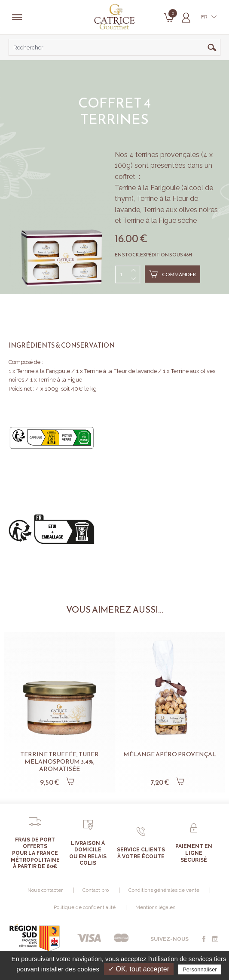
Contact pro (96, 890)
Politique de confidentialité (85, 907)
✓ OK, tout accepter (139, 969)
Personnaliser (200, 969)
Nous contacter (45, 890)
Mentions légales (155, 907)
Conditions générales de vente (164, 890)
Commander (173, 274)
